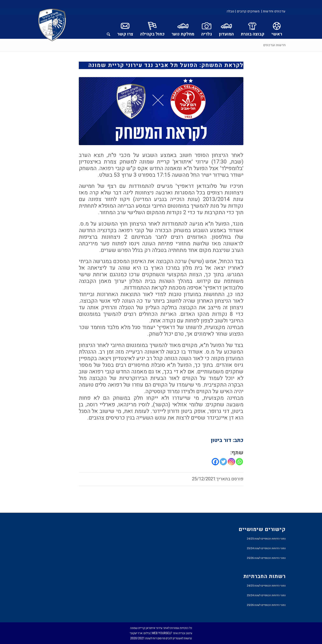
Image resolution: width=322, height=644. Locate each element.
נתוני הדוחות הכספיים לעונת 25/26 (266, 558)
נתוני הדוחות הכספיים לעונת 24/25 (266, 539)
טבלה (230, 11)
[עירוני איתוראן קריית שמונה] (52, 25)
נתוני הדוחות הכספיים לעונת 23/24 (266, 548)
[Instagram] (231, 462)
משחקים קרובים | (247, 11)
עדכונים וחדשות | (273, 11)
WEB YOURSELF (162, 633)
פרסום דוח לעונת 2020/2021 (148, 638)
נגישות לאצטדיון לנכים (179, 638)
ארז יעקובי (136, 633)
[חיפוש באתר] (109, 27)
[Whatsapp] (239, 462)
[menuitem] (273, 11)
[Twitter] (223, 462)
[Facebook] (215, 462)
